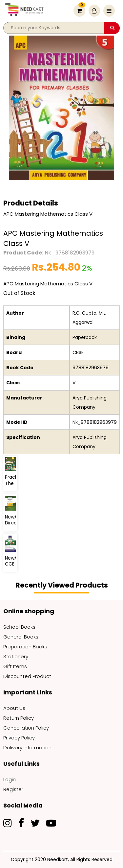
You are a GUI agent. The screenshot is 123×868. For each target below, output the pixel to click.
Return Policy (19, 718)
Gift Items (15, 666)
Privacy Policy (19, 738)
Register (13, 789)
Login (10, 779)
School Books (19, 627)
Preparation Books (25, 647)
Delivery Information (27, 747)
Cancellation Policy (26, 728)
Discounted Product (27, 676)
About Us (14, 708)
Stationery (16, 656)
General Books (21, 637)
